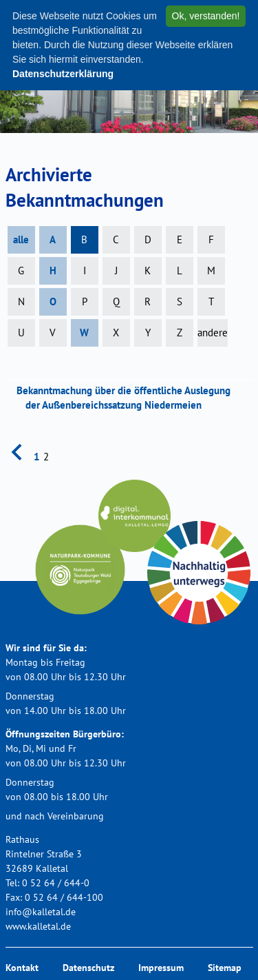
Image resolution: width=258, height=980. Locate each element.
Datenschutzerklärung (63, 74)
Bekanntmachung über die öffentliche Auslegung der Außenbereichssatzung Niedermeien (128, 398)
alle (21, 239)
